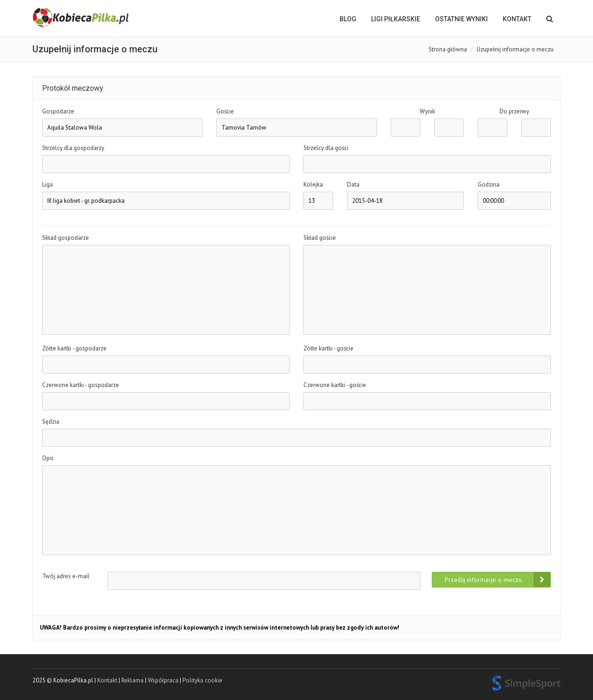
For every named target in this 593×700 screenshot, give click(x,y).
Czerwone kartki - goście (335, 385)
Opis (48, 458)
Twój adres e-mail (66, 576)
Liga (47, 184)
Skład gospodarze (66, 238)
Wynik (427, 111)
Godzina (489, 184)
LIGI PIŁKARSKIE (396, 19)
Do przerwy (514, 111)
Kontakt (517, 19)
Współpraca (163, 680)
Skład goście (320, 238)
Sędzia (51, 422)
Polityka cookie (202, 680)
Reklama (132, 680)
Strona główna (448, 49)
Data (353, 184)
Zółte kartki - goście (328, 348)
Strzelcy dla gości (326, 148)
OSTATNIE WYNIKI (461, 19)
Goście (225, 111)
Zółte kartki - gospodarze (74, 348)
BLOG (348, 19)
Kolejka (313, 184)
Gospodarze (58, 111)
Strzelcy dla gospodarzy (73, 148)
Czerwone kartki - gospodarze (81, 385)
